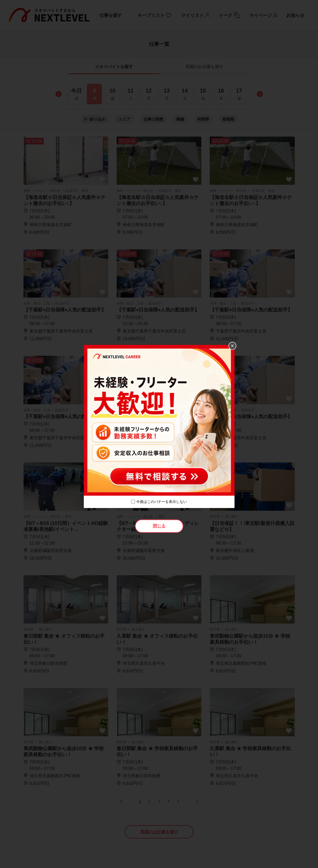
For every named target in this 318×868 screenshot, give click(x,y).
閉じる (159, 526)
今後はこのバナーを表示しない (162, 502)
